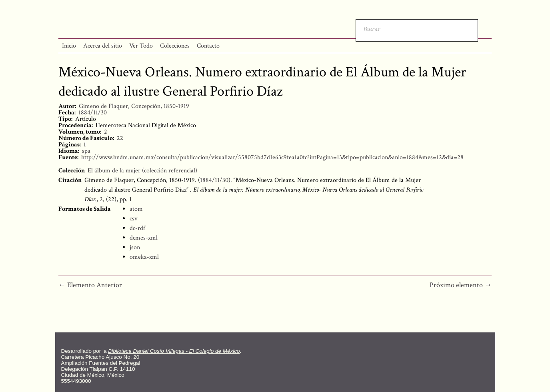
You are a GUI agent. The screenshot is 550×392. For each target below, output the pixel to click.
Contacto (208, 46)
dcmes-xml (144, 238)
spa (86, 151)
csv (134, 219)
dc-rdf (137, 228)
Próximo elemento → (461, 285)
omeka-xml (144, 257)
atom (136, 209)
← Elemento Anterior (90, 285)
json (135, 247)
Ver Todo (141, 46)
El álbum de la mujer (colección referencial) (142, 171)
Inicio (69, 46)
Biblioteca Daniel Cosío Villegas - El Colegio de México (174, 351)
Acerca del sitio (103, 46)
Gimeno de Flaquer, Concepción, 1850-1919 (134, 106)
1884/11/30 (93, 113)
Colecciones (175, 46)
